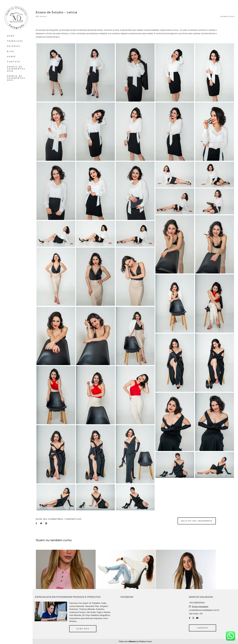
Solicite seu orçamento (197, 521)
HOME (11, 36)
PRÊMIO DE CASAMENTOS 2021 (16, 78)
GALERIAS (14, 46)
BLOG (11, 51)
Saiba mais (83, 629)
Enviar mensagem (200, 606)
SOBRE (11, 57)
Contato (203, 628)
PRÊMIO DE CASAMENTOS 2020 (16, 69)
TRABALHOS (15, 41)
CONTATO (14, 62)
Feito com (135, 641)
